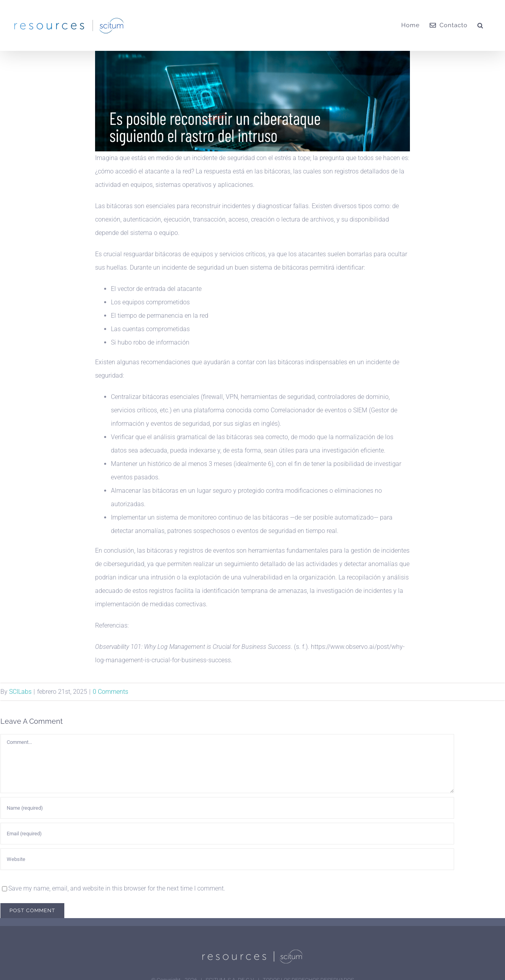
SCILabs (20, 692)
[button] (480, 25)
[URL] (227, 859)
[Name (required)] (227, 808)
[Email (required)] (227, 834)
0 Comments (110, 692)
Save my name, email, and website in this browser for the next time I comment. (117, 888)
